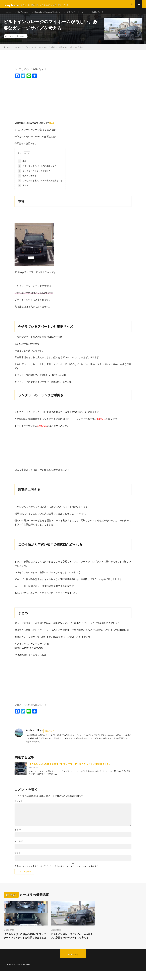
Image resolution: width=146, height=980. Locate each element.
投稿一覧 (49, 735)
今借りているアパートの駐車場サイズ (37, 171)
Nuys (52, 127)
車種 (22, 166)
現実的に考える (27, 180)
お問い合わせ (107, 14)
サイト (18, 857)
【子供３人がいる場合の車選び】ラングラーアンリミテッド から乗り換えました (70, 769)
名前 (18, 834)
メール (19, 846)
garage (22, 41)
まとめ (23, 190)
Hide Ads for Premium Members (52, 14)
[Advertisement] (73, 103)
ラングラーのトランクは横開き (34, 175)
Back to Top (73, 963)
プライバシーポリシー (84, 14)
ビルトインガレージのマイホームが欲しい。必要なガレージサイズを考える (72, 943)
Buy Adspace (25, 14)
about (9, 14)
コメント (19, 806)
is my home (26, 974)
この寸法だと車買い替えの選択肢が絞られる (40, 185)
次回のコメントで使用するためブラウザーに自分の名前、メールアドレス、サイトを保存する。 (57, 871)
